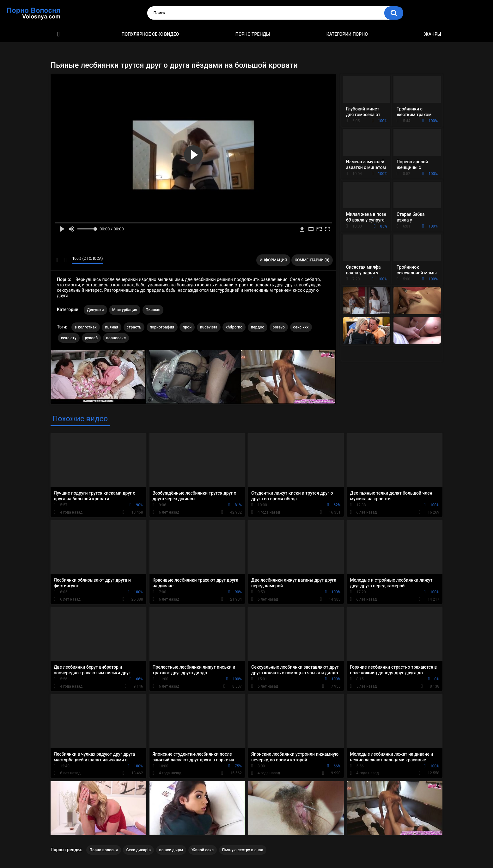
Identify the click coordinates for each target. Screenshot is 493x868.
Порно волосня (104, 850)
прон (187, 327)
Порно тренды (253, 34)
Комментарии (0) (312, 260)
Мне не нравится (65, 260)
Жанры (433, 34)
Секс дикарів (138, 850)
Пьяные (153, 310)
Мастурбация (125, 310)
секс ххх (301, 327)
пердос (258, 327)
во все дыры (171, 850)
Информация (273, 260)
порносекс (116, 338)
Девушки (95, 310)
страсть (134, 327)
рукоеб (91, 338)
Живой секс (203, 850)
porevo (279, 327)
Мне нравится (57, 260)
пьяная (112, 327)
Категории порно (347, 34)
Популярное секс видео (150, 34)
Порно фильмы (58, 34)
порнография (162, 327)
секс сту (69, 338)
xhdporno (234, 327)
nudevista (209, 327)
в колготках (86, 327)
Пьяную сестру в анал (243, 850)
